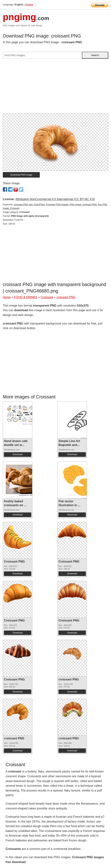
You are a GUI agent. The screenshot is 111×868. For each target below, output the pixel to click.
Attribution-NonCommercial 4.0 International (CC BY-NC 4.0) (55, 199)
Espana (29, 5)
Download (17, 454)
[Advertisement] (55, 87)
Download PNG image (21, 175)
